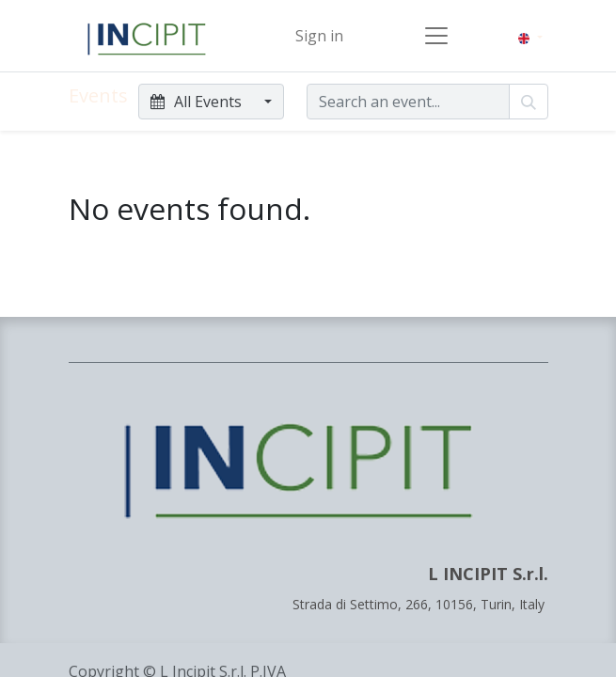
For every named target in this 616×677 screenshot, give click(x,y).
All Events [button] (198, 102)
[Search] (529, 102)
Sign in (319, 36)
